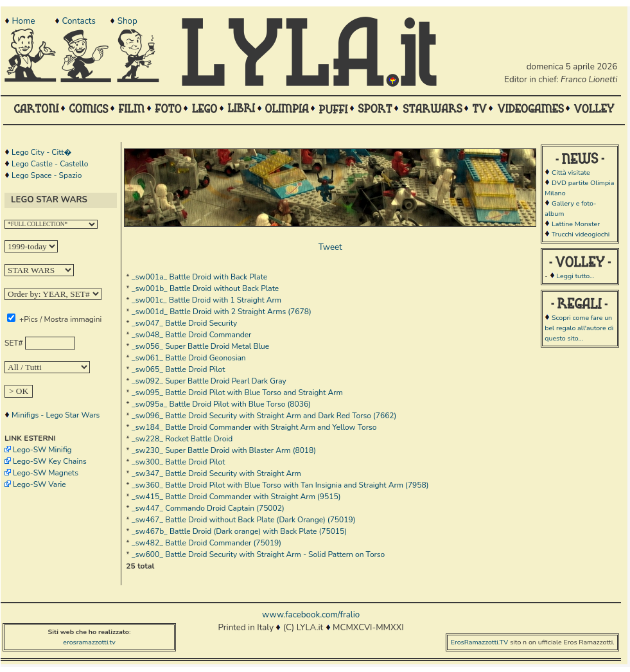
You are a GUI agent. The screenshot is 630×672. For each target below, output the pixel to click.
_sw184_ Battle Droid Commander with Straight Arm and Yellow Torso (254, 427)
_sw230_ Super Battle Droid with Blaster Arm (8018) (224, 450)
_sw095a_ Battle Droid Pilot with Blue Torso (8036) (221, 404)
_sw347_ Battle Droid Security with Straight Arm (216, 473)
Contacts (78, 21)
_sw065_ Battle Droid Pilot (179, 369)
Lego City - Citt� (41, 152)
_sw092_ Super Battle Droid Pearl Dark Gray (209, 381)
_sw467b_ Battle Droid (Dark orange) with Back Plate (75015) (239, 531)
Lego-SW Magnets (46, 473)
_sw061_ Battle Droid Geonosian (189, 358)
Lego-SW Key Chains (50, 461)
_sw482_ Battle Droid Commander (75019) (206, 543)
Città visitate (571, 172)
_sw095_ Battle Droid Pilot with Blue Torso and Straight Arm (237, 393)
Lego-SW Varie (39, 484)
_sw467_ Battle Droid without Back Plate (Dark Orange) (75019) (244, 520)
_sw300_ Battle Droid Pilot (179, 462)
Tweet (330, 247)
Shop (127, 21)
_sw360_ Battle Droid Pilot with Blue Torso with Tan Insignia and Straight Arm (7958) (280, 485)
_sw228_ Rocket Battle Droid (182, 439)
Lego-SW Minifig (42, 450)
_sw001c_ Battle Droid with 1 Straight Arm (206, 300)
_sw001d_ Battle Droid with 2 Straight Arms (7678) (222, 312)
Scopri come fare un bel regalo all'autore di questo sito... (579, 328)
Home (23, 21)
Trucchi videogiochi (581, 234)
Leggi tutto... (575, 276)
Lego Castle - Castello (50, 164)
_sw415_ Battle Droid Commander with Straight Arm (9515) (236, 497)
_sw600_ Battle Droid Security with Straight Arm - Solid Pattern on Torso (258, 554)
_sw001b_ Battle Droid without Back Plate (205, 288)
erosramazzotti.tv (89, 642)
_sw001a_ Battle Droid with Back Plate (200, 277)
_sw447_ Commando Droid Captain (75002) (208, 508)
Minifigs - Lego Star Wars (56, 415)
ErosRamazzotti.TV (480, 642)
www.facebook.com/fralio (311, 615)
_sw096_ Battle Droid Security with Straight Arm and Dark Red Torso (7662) (264, 416)
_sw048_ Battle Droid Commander (192, 335)
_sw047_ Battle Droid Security (185, 323)
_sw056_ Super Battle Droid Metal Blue (200, 346)
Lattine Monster (576, 224)
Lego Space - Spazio (47, 175)
